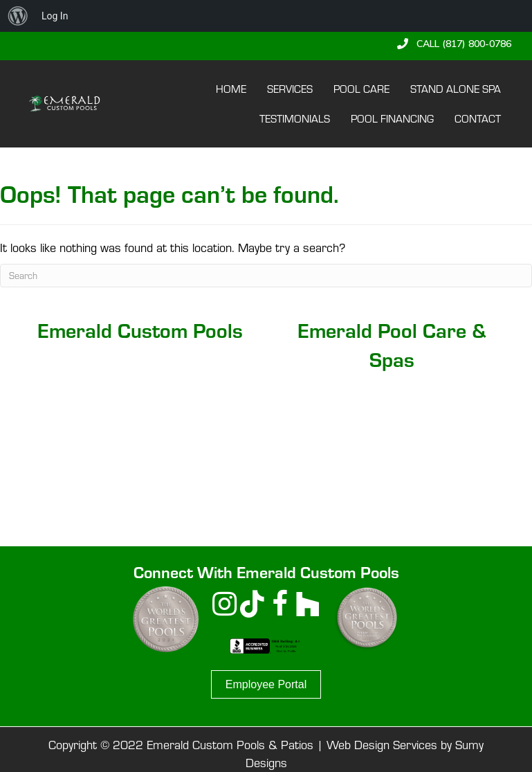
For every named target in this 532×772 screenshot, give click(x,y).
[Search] (266, 276)
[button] (454, 44)
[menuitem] (18, 16)
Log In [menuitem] (55, 16)
